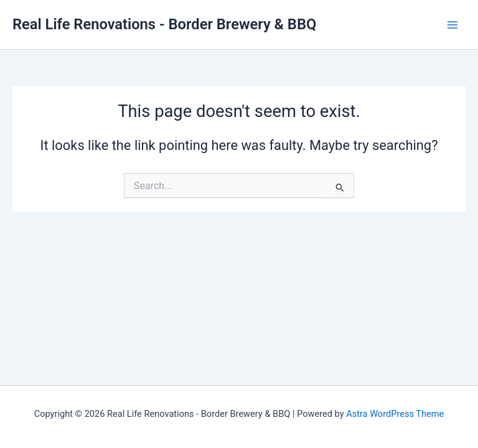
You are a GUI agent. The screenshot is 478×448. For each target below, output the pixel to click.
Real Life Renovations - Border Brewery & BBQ (164, 24)
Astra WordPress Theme (395, 414)
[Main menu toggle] (452, 25)
